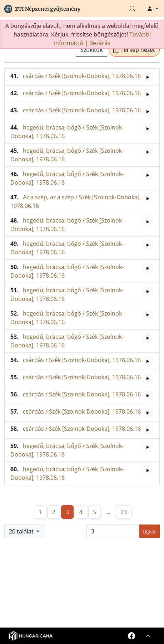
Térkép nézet (134, 50)
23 (124, 512)
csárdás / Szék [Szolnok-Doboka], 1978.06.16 (82, 76)
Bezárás (100, 43)
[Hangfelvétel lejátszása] (148, 77)
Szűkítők (91, 50)
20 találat (22, 531)
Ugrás (150, 531)
